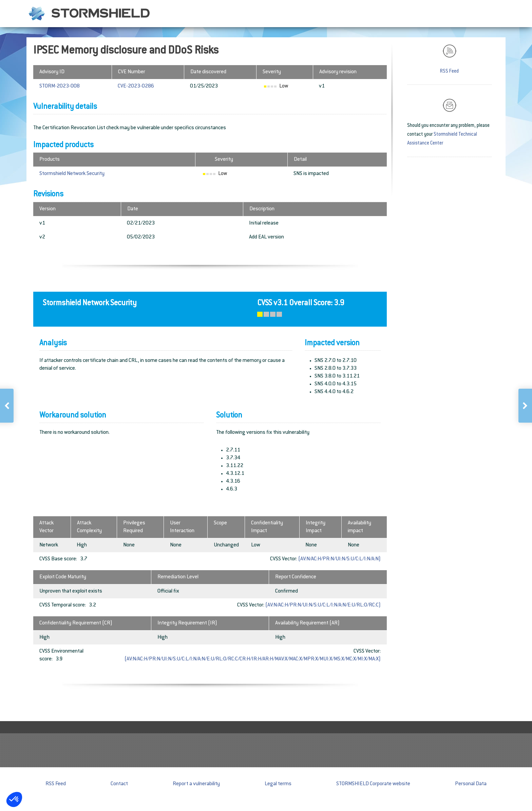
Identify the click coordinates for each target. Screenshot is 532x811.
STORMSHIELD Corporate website (373, 784)
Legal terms (278, 784)
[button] (14, 799)
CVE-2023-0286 (136, 86)
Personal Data (471, 784)
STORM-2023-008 (60, 86)
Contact (119, 784)
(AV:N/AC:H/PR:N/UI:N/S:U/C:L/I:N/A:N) (339, 559)
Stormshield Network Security (72, 174)
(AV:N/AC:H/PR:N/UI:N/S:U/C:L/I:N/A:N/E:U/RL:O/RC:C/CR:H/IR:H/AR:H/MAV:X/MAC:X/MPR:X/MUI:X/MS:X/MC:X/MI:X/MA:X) (253, 659)
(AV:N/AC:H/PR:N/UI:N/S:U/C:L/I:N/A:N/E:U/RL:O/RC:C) (323, 605)
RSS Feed (449, 72)
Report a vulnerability (196, 784)
